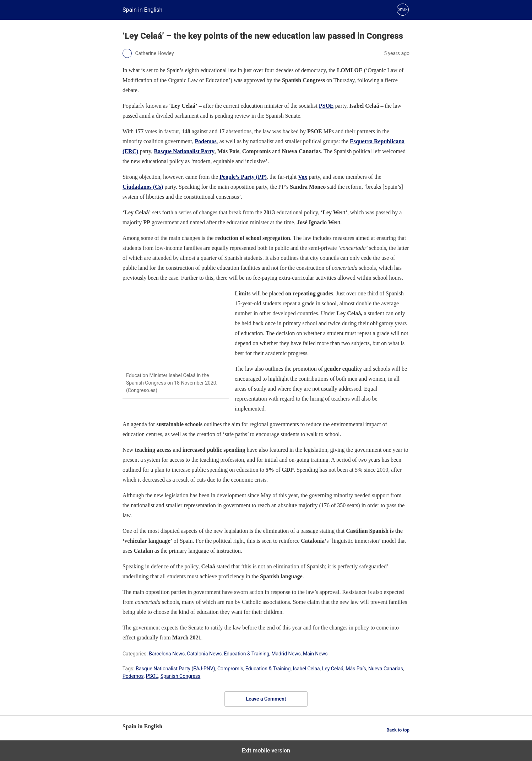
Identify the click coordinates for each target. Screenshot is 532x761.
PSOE (326, 106)
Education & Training (247, 654)
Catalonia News (205, 654)
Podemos (133, 676)
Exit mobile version (266, 751)
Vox (303, 177)
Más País (356, 669)
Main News (315, 654)
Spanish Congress (181, 676)
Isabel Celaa (306, 669)
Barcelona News (167, 654)
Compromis (230, 669)
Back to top (398, 730)
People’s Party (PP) (243, 177)
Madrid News (286, 654)
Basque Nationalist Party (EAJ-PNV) (175, 669)
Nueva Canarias (386, 669)
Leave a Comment (266, 699)
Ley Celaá (333, 669)
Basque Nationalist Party (184, 151)
